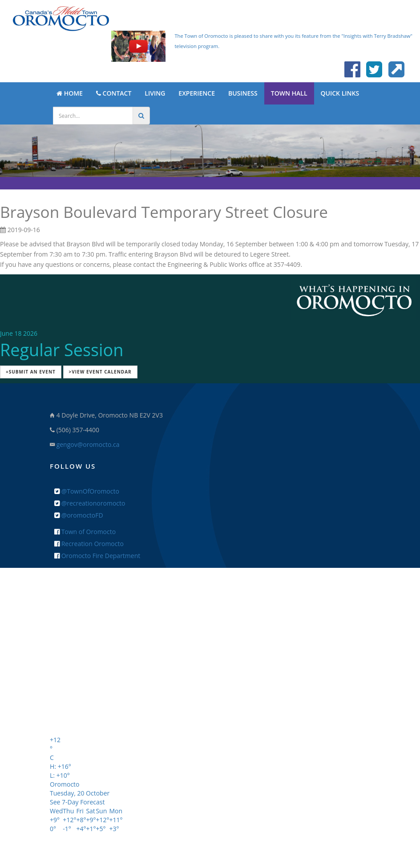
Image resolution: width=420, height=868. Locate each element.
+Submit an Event (31, 372)
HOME (70, 93)
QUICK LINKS (340, 93)
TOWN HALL (289, 93)
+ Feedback (210, 708)
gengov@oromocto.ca (88, 444)
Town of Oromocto (85, 532)
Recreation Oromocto (89, 544)
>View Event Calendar (100, 372)
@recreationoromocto (90, 503)
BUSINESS (243, 93)
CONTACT (114, 93)
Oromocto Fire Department (97, 556)
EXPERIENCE (197, 93)
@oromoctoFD (79, 515)
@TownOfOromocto (87, 491)
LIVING (155, 93)
